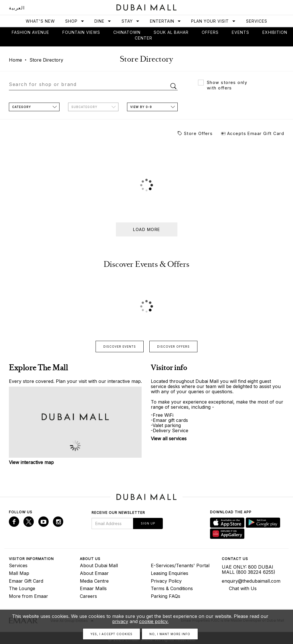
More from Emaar (28, 596)
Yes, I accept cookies (111, 634)
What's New (40, 21)
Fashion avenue (30, 32)
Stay (131, 21)
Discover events (120, 347)
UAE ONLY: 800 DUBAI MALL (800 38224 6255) (249, 569)
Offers (210, 32)
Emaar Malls (93, 588)
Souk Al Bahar (171, 32)
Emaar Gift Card (26, 581)
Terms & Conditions (172, 588)
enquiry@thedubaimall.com (251, 581)
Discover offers (173, 347)
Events (240, 32)
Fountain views (81, 32)
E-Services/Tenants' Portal (180, 565)
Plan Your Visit (213, 21)
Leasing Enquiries (170, 573)
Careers (88, 596)
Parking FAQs (166, 596)
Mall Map (19, 573)
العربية (17, 8)
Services (257, 21)
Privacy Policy (166, 581)
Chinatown (127, 32)
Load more (147, 229)
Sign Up (148, 523)
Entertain (166, 21)
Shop (75, 21)
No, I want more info (170, 634)
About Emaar (94, 573)
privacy (120, 621)
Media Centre (94, 581)
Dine (103, 21)
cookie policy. (154, 621)
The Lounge (22, 588)
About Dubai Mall (99, 565)
